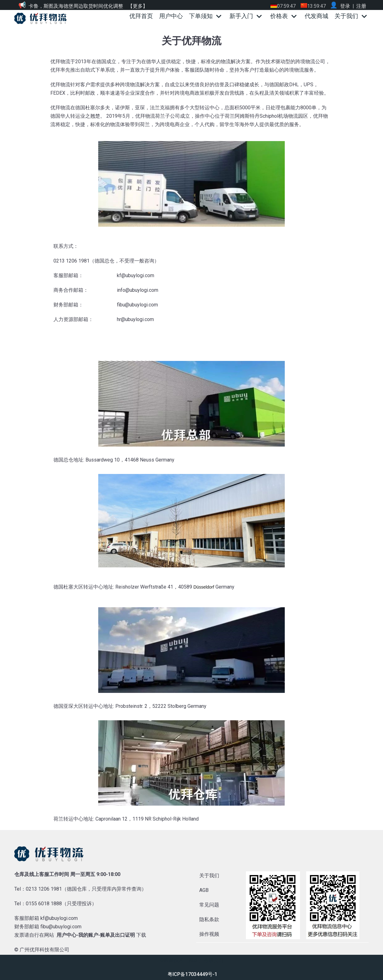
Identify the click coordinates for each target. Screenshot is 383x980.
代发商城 (316, 16)
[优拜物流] (42, 18)
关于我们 (209, 876)
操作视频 (209, 934)
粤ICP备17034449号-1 (192, 974)
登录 (345, 6)
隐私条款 (209, 919)
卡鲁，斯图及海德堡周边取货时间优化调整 (76, 6)
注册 (361, 6)
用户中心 (171, 16)
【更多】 (138, 6)
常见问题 (209, 905)
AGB (204, 890)
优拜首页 (141, 16)
